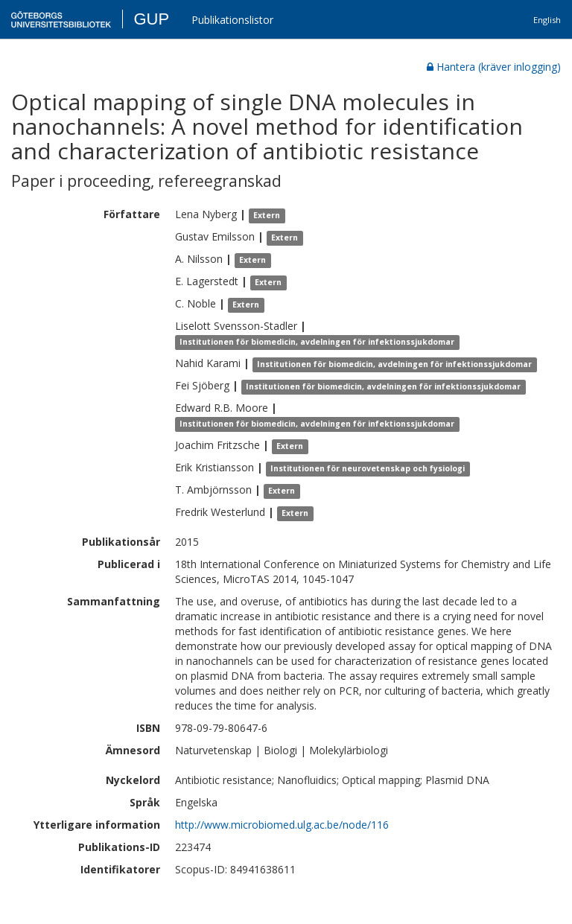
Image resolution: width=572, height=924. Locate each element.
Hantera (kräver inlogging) (494, 67)
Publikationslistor (232, 20)
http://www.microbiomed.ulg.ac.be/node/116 (282, 825)
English (547, 20)
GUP (151, 19)
